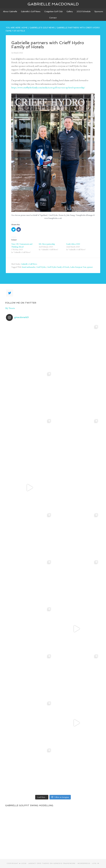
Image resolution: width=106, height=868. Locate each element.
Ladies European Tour (78, 267)
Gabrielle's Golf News (29, 264)
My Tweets (10, 308)
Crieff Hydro (41, 267)
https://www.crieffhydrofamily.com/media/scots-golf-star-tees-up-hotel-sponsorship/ (48, 88)
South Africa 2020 (73, 244)
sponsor (90, 267)
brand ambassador (29, 267)
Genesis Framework (64, 863)
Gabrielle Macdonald (53, 4)
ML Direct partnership (47, 244)
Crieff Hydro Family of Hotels (58, 267)
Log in (96, 863)
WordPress (84, 863)
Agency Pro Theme (39, 863)
